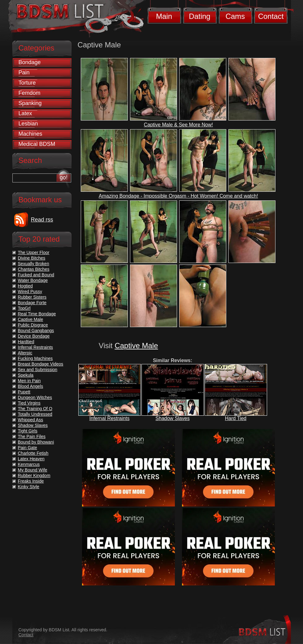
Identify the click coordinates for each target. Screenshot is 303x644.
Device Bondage (34, 336)
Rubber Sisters (32, 297)
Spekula (26, 375)
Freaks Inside (31, 481)
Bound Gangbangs (36, 331)
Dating (199, 16)
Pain (24, 72)
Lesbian (28, 124)
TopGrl (24, 308)
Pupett (24, 392)
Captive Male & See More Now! (178, 125)
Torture (27, 83)
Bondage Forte (32, 303)
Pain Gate (28, 448)
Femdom (30, 93)
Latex (25, 113)
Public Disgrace (33, 325)
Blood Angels (31, 386)
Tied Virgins (29, 403)
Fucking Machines (35, 358)
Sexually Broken (34, 264)
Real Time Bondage (37, 314)
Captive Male (136, 346)
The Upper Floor (34, 252)
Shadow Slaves (172, 418)
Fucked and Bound (36, 275)
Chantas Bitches (34, 269)
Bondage (30, 62)
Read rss (42, 220)
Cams (235, 16)
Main (164, 16)
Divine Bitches (32, 258)
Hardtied (26, 342)
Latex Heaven (31, 459)
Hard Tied (236, 418)
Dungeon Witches (35, 397)
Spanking (30, 103)
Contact (271, 16)
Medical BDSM (37, 144)
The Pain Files (32, 436)
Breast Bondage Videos (41, 364)
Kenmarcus (29, 464)
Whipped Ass (31, 420)
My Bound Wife (33, 470)
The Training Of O (35, 409)
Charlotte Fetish (33, 453)
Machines (30, 134)
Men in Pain (29, 381)
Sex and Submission (38, 370)
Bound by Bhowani (36, 442)
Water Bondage (33, 280)
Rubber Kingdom (34, 475)
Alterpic (25, 353)
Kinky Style (29, 487)
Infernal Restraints (110, 418)
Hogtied (25, 286)
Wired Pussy (30, 291)
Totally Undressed (35, 414)
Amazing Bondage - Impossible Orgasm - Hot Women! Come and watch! (178, 196)
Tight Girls (28, 431)
